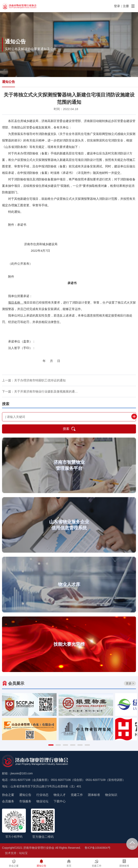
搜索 (69, 429)
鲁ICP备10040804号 (98, 848)
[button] (51, 745)
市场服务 (25, 801)
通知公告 (8, 82)
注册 (126, 6)
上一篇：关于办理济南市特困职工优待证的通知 (34, 380)
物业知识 (111, 795)
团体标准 (94, 795)
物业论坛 (42, 801)
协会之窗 (8, 795)
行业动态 (42, 795)
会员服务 (8, 801)
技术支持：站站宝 (16, 853)
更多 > (130, 683)
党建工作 (77, 795)
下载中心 (60, 801)
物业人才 (60, 795)
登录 (117, 6)
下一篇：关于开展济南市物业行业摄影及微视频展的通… (40, 391)
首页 (69, 863)
